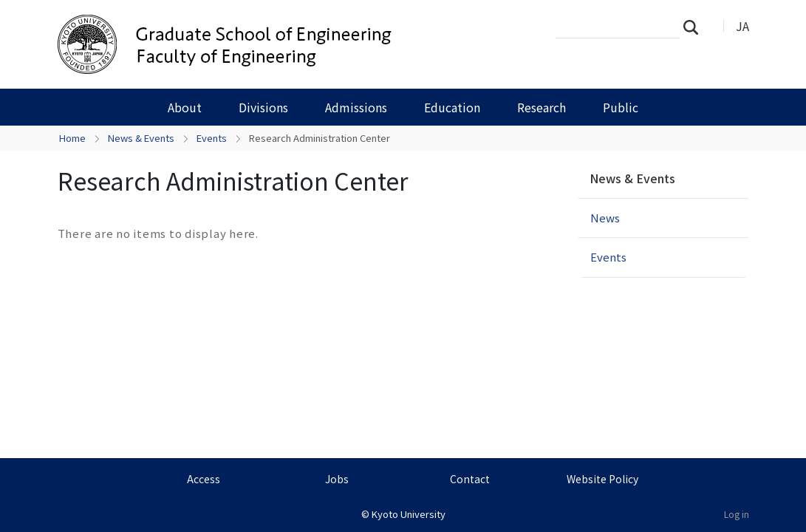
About (185, 107)
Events (212, 138)
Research (542, 107)
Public (621, 107)
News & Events (141, 138)
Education (452, 107)
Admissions (356, 107)
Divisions (263, 107)
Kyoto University (409, 514)
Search (695, 27)
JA (742, 26)
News (605, 218)
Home (72, 138)
